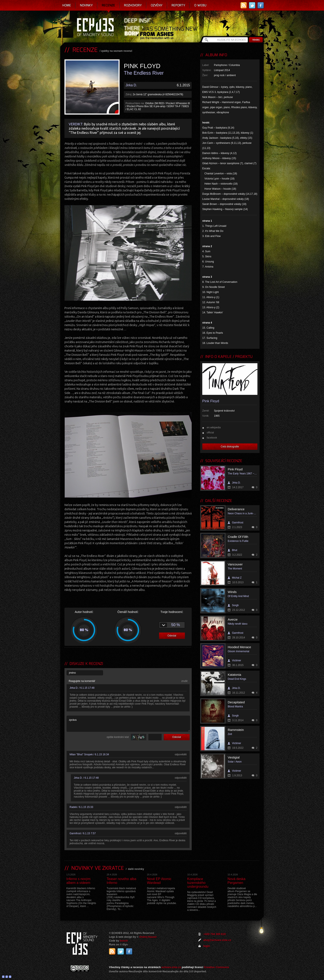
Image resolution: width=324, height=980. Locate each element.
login (207, 946)
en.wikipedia (214, 428)
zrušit (184, 681)
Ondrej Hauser (148, 937)
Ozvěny (157, 5)
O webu (200, 5)
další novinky (136, 869)
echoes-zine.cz (171, 967)
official (210, 433)
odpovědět (181, 754)
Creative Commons (216, 967)
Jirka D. (131, 85)
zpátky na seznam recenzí (117, 51)
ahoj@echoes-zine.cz (217, 940)
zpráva (128, 724)
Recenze (108, 5)
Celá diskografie (230, 447)
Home (67, 5)
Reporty (178, 5)
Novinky (86, 5)
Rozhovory (133, 5)
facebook (212, 438)
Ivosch (124, 941)
